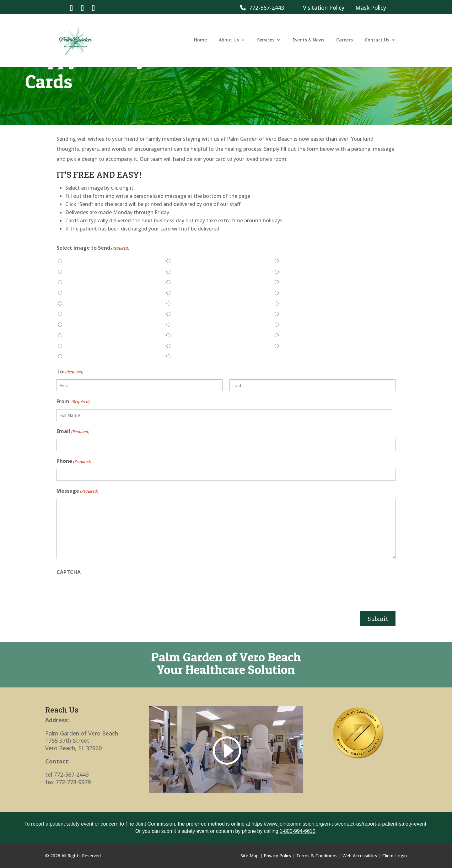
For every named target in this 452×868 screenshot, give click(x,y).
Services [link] (266, 42)
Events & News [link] (308, 42)
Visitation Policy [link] (324, 8)
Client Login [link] (395, 856)
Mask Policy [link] (371, 8)
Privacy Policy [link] (277, 856)
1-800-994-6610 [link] (298, 831)
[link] (71, 7)
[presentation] (104, 592)
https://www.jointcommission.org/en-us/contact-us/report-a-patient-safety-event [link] (339, 824)
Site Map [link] (250, 856)
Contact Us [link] (377, 42)
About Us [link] (229, 42)
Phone (74, 461)
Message (77, 491)
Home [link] (200, 42)
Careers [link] (344, 42)
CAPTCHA (69, 572)
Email (73, 431)
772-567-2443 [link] (262, 8)
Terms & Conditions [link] (317, 856)
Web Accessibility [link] (360, 856)
